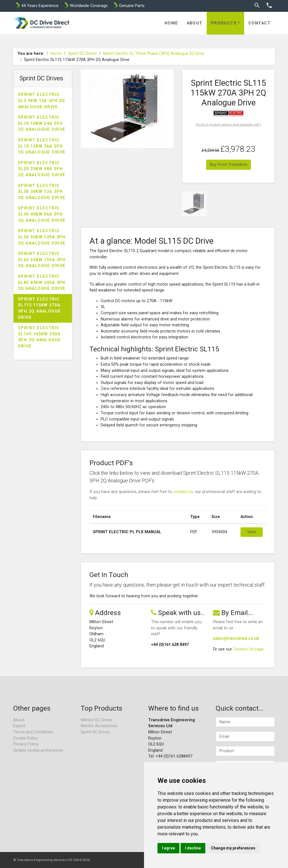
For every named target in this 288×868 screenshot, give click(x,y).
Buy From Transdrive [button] (229, 165)
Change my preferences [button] (233, 848)
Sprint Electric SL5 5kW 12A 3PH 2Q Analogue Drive (42, 101)
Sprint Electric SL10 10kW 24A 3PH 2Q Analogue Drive (42, 123)
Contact (259, 23)
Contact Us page (248, 649)
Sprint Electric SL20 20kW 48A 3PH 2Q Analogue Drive (42, 169)
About (195, 23)
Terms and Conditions (33, 732)
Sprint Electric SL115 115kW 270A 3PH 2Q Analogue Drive (40, 308)
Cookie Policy (26, 738)
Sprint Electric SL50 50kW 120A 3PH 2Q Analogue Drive (42, 237)
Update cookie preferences (38, 750)
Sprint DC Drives (82, 54)
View (252, 532)
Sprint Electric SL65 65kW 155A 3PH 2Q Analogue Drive (42, 260)
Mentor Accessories (99, 726)
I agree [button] (168, 848)
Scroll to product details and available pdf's (229, 125)
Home (171, 23)
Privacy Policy (26, 744)
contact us (183, 492)
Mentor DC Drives (96, 720)
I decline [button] (193, 848)
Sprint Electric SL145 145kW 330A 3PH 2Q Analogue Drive (40, 337)
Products (224, 23)
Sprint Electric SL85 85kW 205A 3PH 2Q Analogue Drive (42, 282)
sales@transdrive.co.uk (236, 638)
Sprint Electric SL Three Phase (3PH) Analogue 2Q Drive (154, 54)
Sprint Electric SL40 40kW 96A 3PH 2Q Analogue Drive (42, 214)
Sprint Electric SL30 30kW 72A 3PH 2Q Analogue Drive (42, 192)
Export (19, 726)
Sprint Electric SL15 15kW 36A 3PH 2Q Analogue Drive (42, 146)
